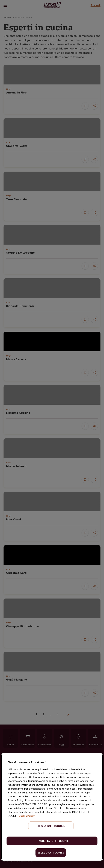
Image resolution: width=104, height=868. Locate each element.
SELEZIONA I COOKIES (51, 853)
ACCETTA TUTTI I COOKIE (54, 841)
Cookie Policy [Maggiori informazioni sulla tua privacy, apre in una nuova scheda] (27, 816)
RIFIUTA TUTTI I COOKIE (51, 826)
